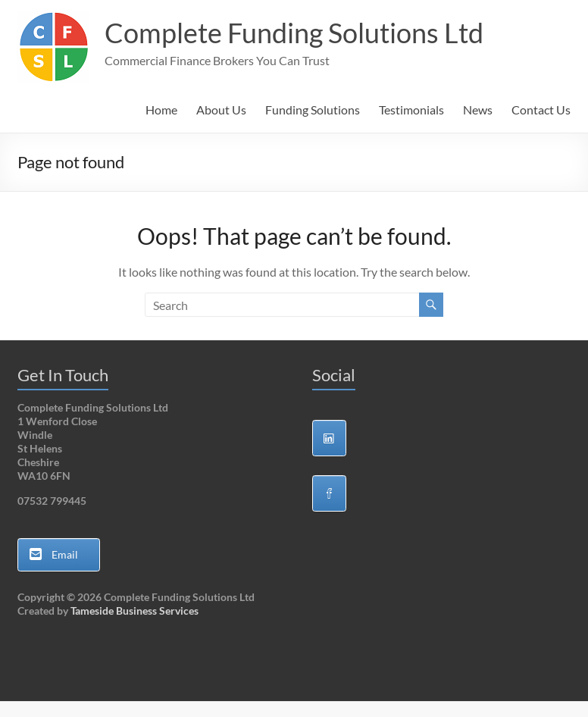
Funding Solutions (313, 110)
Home (161, 110)
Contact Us (541, 110)
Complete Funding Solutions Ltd (294, 33)
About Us (221, 110)
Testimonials (411, 110)
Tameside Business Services (134, 611)
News (478, 110)
